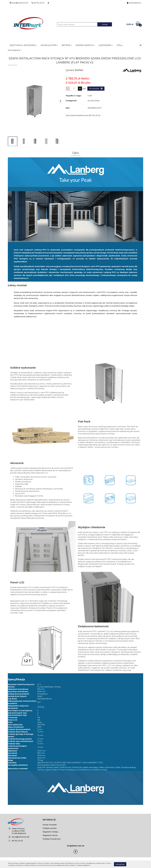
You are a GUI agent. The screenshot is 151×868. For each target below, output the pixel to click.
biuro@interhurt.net (21, 837)
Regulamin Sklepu (50, 832)
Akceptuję (120, 864)
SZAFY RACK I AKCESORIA (23, 45)
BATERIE (67, 45)
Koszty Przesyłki (50, 825)
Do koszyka (96, 89)
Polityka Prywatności (52, 839)
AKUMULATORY (49, 45)
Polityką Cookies (43, 863)
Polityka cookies (50, 828)
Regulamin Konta (50, 835)
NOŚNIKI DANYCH (85, 45)
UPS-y (119, 45)
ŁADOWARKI (106, 45)
